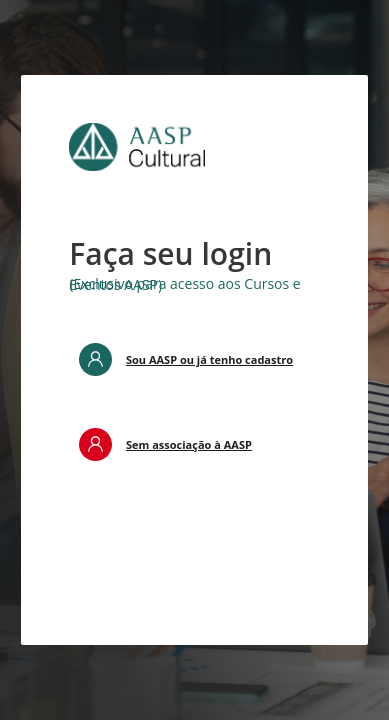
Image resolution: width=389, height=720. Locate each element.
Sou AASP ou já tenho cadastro (209, 359)
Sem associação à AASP (189, 444)
